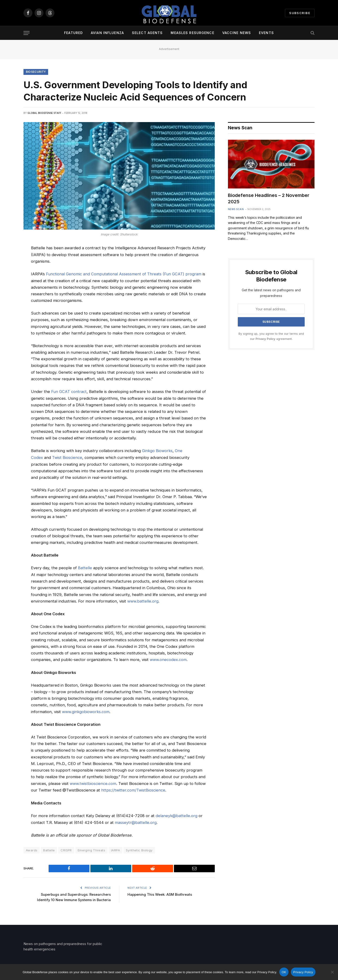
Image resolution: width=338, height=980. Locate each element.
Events (266, 33)
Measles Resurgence (192, 33)
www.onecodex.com (169, 659)
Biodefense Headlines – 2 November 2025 (269, 199)
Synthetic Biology (139, 848)
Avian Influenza (107, 33)
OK (284, 972)
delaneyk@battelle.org (177, 814)
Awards (32, 848)
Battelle (85, 567)
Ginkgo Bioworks (158, 450)
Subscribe (300, 13)
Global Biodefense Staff (44, 113)
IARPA (115, 848)
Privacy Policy (265, 339)
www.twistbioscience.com (93, 782)
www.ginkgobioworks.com (86, 711)
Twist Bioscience (67, 457)
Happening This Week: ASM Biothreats (160, 893)
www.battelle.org (143, 600)
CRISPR (66, 848)
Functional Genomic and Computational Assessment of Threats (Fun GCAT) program (124, 274)
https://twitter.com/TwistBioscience (133, 789)
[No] (332, 972)
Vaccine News (237, 33)
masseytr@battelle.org (136, 821)
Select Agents (147, 33)
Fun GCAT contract (69, 392)
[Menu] (27, 33)
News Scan (236, 209)
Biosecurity (36, 72)
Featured (73, 33)
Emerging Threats (91, 848)
